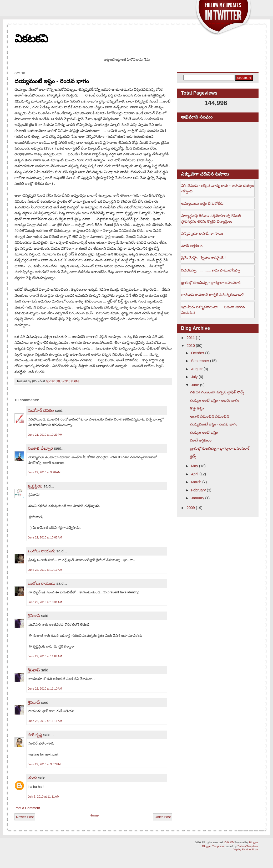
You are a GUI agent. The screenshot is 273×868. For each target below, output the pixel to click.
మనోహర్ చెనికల (41, 410)
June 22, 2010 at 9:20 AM (44, 472)
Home (94, 815)
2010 (191, 346)
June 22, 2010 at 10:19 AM (45, 570)
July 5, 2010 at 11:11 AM (44, 797)
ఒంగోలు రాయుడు (42, 551)
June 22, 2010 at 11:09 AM (45, 656)
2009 (191, 508)
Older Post (163, 817)
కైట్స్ (193, 456)
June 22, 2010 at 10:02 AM (45, 537)
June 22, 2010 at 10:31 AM (45, 602)
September (200, 361)
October (198, 353)
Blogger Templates (213, 846)
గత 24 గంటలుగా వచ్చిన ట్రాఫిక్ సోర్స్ (217, 392)
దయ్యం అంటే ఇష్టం (204, 432)
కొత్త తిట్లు (197, 408)
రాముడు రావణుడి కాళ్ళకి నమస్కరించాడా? (212, 295)
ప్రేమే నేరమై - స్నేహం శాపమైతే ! (203, 258)
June (195, 385)
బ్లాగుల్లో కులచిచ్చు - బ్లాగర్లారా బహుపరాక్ (211, 283)
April (195, 474)
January (198, 498)
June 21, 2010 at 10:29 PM (45, 435)
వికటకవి (31, 38)
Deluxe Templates (248, 846)
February (198, 490)
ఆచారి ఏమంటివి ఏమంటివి (210, 416)
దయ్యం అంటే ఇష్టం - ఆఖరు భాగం (215, 400)
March (196, 482)
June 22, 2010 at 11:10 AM (45, 689)
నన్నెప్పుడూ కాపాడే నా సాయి (202, 233)
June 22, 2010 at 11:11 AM (45, 721)
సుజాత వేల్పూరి (41, 448)
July (194, 377)
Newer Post (25, 817)
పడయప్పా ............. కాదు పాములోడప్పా (211, 270)
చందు (33, 778)
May (194, 466)
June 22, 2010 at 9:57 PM (44, 764)
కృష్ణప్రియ (35, 486)
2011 (191, 338)
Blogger (254, 842)
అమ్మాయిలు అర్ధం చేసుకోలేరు (202, 203)
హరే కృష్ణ (35, 735)
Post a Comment (27, 808)
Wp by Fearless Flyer (246, 849)
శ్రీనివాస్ (34, 616)
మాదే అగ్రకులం (192, 246)
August (197, 369)
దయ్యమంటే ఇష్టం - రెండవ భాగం (52, 81)
